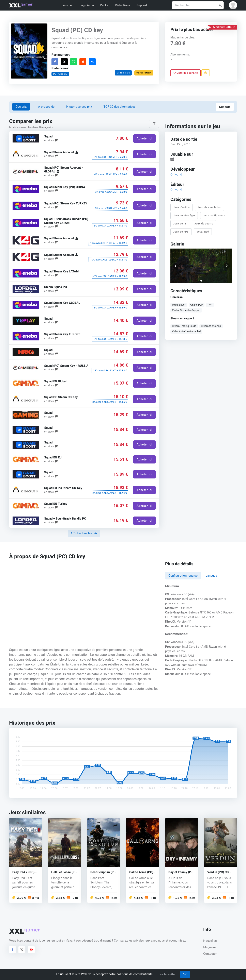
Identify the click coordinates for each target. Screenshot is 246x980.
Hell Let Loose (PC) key (64, 872)
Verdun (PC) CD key (218, 872)
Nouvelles (210, 941)
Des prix (21, 107)
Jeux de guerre (204, 224)
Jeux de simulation (209, 207)
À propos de (46, 107)
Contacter (210, 954)
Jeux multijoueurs (214, 215)
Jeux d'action (181, 207)
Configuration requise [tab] (183, 576)
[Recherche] (198, 5)
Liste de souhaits (185, 73)
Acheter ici (144, 138)
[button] (233, 5)
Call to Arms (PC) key (141, 872)
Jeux (66, 5)
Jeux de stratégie (184, 215)
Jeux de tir (180, 224)
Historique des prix (79, 107)
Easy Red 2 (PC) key (23, 872)
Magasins (210, 947)
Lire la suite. (167, 974)
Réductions (122, 5)
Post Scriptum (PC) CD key (104, 872)
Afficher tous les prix (84, 533)
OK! (185, 974)
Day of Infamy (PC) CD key (181, 872)
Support (142, 5)
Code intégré (123, 73)
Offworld (176, 174)
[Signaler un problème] (206, 73)
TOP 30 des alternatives (120, 107)
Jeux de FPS (181, 232)
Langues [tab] (211, 576)
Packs (104, 5)
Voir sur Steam (144, 73)
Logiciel (87, 5)
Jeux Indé (203, 232)
